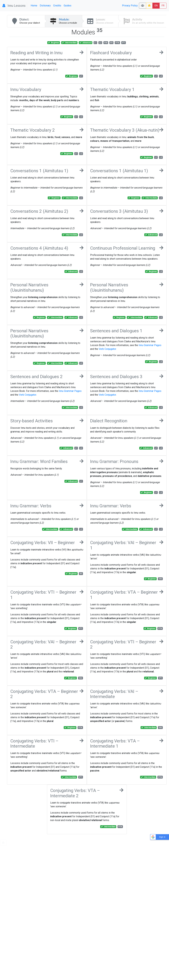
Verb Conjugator (107, 349)
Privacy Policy (130, 6)
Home (34, 6)
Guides (68, 6)
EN (156, 6)
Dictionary (45, 6)
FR (163, 6)
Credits (57, 6)
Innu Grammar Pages (150, 345)
